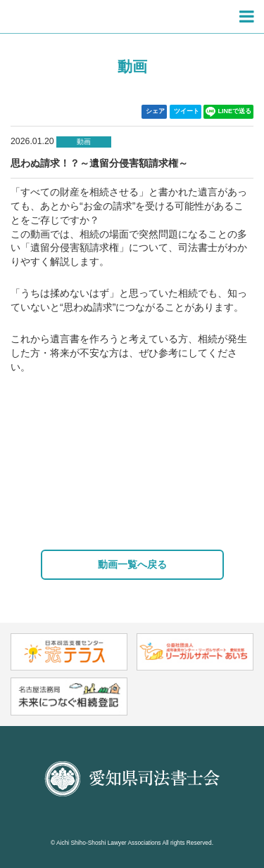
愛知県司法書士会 (66, 17)
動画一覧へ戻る (132, 564)
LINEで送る (228, 112)
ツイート (187, 111)
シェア (155, 111)
